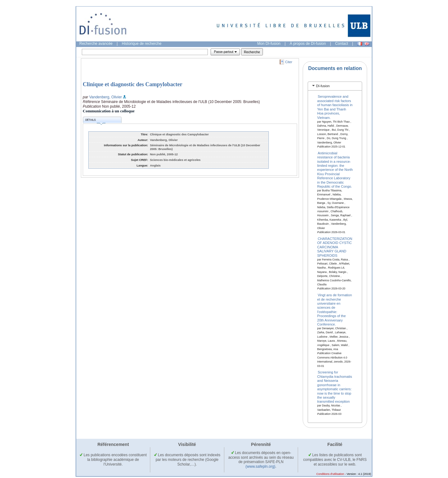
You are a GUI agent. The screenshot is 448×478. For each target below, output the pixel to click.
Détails (95, 121)
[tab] (335, 86)
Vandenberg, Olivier (106, 97)
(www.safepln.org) (260, 466)
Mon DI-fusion (269, 44)
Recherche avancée (96, 44)
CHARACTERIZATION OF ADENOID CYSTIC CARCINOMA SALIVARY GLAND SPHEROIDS (335, 247)
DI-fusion (323, 86)
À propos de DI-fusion (308, 44)
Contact (341, 44)
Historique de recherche (142, 44)
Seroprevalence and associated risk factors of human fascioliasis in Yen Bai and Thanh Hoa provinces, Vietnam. (335, 107)
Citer (289, 62)
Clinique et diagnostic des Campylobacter (133, 84)
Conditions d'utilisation (330, 474)
